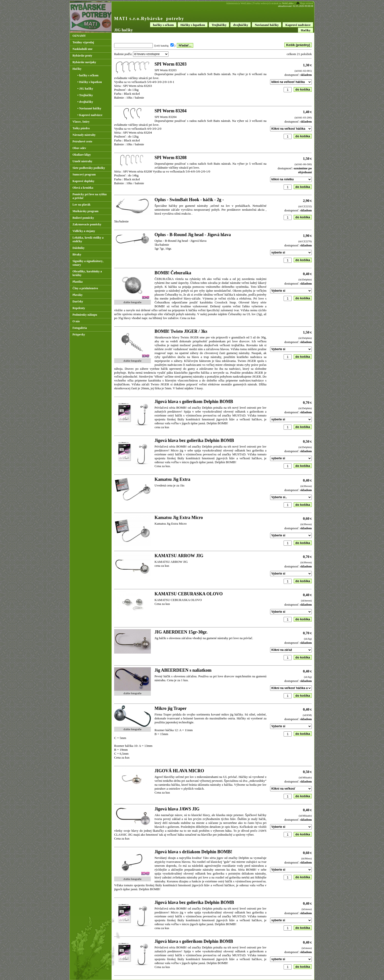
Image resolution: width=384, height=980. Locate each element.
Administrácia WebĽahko (239, 3)
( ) (165, 45)
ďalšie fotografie (132, 302)
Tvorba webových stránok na (273, 3)
